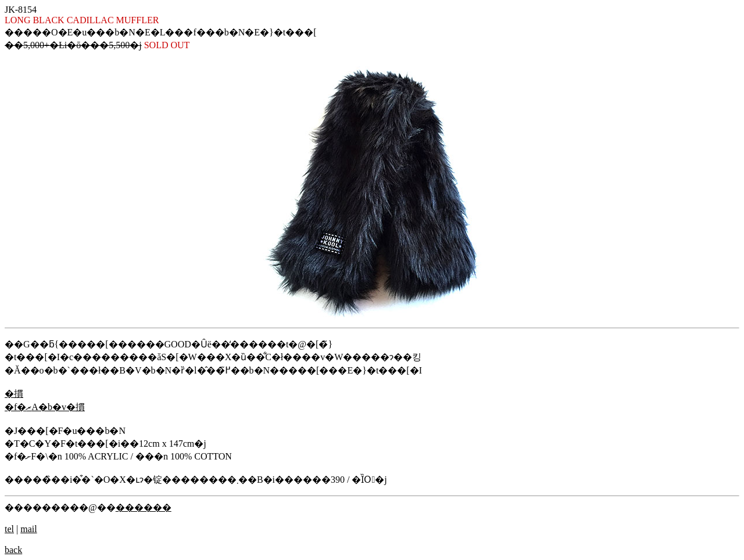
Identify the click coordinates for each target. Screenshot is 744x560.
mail (28, 529)
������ (144, 507)
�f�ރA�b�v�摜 (45, 407)
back (13, 550)
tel (9, 529)
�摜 (14, 394)
